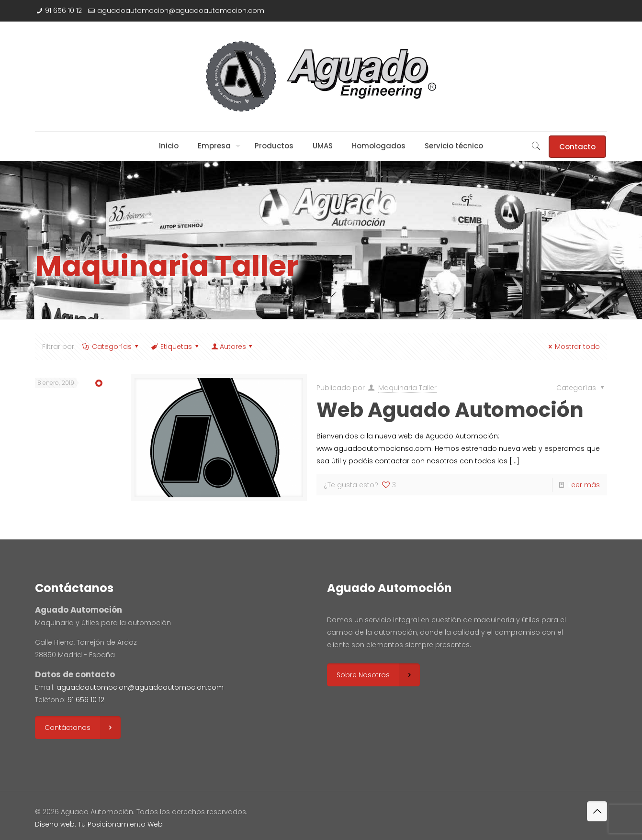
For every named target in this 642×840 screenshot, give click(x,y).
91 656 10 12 (63, 11)
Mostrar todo (573, 347)
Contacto (577, 147)
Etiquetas (176, 347)
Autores (233, 347)
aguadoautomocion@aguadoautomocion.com (181, 11)
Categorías (111, 347)
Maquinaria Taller (407, 388)
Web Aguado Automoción (450, 410)
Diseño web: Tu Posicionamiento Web (99, 824)
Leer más (584, 485)
